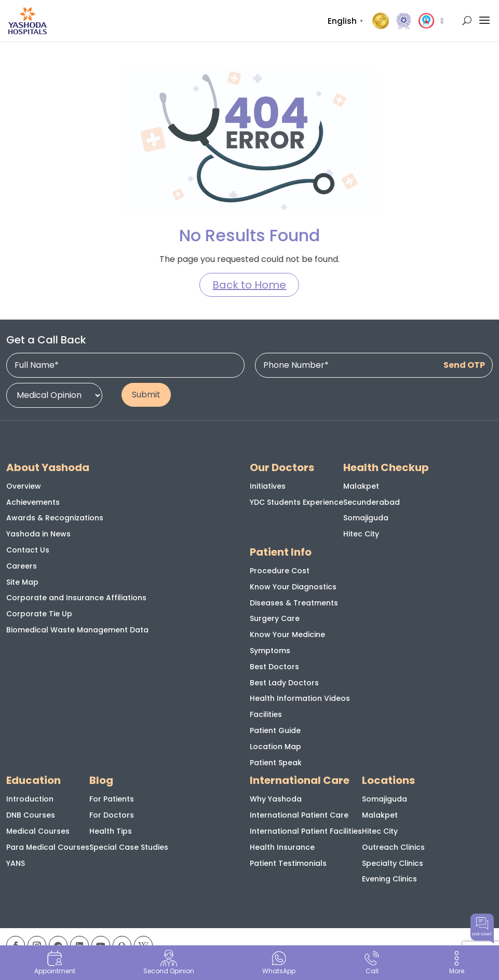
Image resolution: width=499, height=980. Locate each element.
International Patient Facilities (306, 831)
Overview (24, 486)
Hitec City (361, 534)
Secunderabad (372, 502)
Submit (146, 395)
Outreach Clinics (393, 847)
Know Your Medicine (287, 634)
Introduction (30, 799)
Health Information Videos (300, 698)
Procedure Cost (280, 571)
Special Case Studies (129, 847)
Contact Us (28, 550)
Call (372, 963)
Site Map (22, 582)
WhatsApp (279, 963)
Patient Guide (275, 730)
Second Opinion (169, 963)
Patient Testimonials (288, 863)
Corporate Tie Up (39, 614)
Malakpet (361, 486)
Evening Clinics (389, 879)
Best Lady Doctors (284, 683)
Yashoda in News (38, 534)
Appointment (55, 963)
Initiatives (268, 486)
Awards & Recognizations (55, 518)
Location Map (275, 747)
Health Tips (111, 831)
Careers (22, 566)
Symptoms (270, 651)
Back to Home (249, 285)
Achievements (33, 502)
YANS (16, 863)
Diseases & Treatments (294, 603)
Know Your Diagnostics (293, 587)
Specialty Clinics (393, 863)
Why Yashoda (276, 799)
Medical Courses (38, 831)
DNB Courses (31, 815)
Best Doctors (274, 667)
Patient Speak (276, 763)
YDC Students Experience (296, 502)
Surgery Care (275, 618)
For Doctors (112, 815)
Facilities (266, 714)
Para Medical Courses (48, 847)
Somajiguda (366, 518)
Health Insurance (282, 847)
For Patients (112, 799)
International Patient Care (299, 815)
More (456, 963)
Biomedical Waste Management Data (77, 630)
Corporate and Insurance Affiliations (76, 598)
